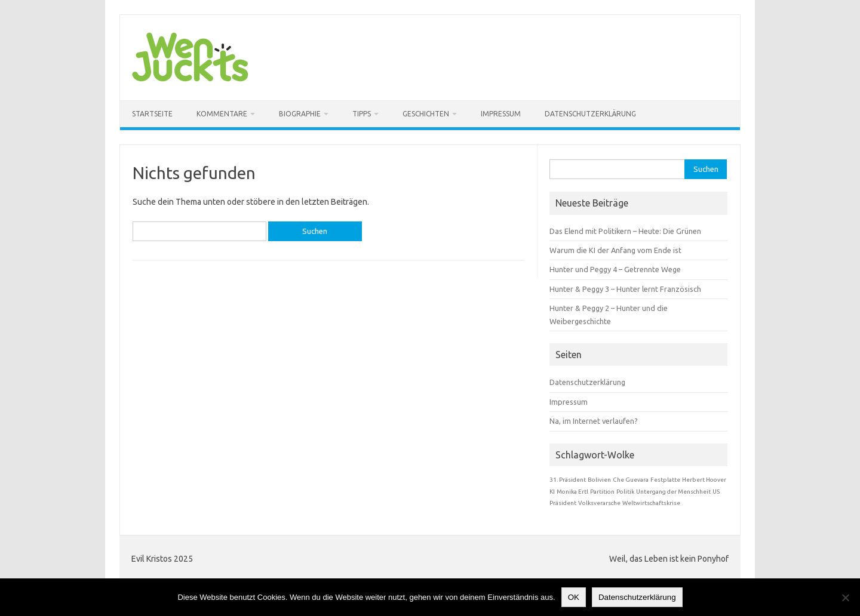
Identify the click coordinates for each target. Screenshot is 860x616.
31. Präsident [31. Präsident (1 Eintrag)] (568, 480)
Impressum (501, 114)
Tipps (362, 114)
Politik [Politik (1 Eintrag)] (625, 492)
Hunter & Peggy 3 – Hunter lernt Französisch (625, 289)
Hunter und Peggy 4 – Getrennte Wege (615, 269)
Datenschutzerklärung (590, 114)
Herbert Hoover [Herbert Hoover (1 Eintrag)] (704, 480)
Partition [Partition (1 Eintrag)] (602, 492)
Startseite (152, 114)
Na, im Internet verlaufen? (594, 421)
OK (574, 597)
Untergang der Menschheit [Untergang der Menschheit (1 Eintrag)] (673, 492)
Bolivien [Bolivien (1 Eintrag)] (599, 480)
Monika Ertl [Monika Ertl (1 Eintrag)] (572, 492)
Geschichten (426, 114)
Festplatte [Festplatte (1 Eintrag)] (665, 480)
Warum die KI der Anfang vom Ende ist (615, 250)
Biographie (300, 114)
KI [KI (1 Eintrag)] (552, 492)
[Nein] (845, 597)
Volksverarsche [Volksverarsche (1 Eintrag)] (599, 503)
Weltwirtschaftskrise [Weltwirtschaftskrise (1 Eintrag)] (651, 503)
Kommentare (222, 114)
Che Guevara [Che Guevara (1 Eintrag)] (631, 480)
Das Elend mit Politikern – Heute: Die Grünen (625, 231)
